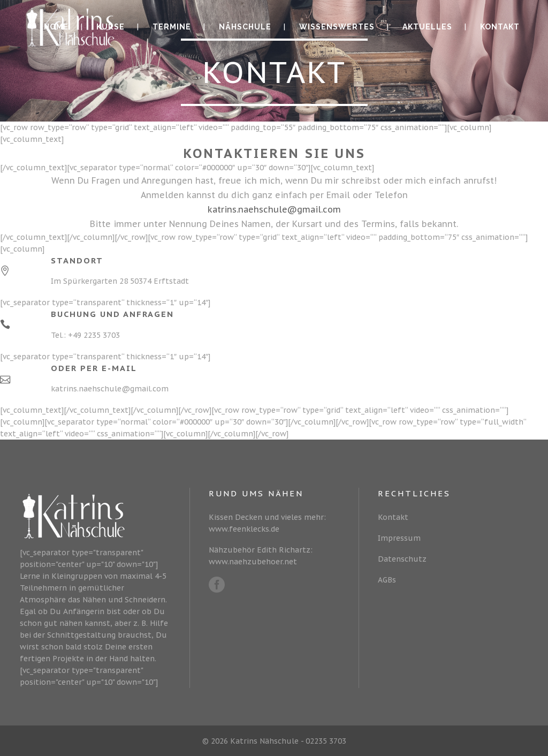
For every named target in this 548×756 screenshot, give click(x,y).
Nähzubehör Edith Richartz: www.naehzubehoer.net (261, 556)
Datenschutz (402, 559)
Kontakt (393, 517)
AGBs (387, 580)
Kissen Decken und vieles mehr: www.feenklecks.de (267, 523)
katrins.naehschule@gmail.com (274, 209)
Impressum (399, 538)
